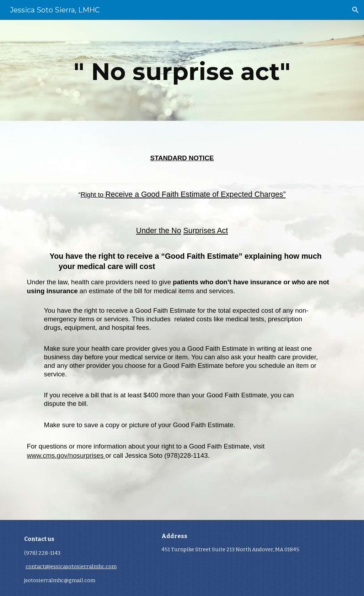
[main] (182, 70)
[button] (355, 10)
